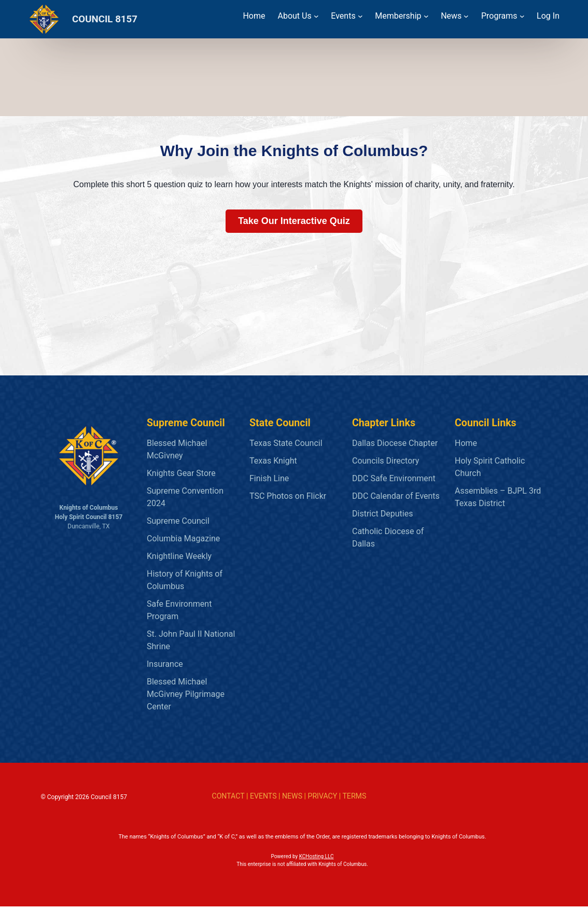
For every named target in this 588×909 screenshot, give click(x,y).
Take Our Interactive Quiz (294, 221)
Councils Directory (386, 461)
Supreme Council (178, 521)
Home (466, 443)
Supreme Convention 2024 (185, 497)
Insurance (165, 664)
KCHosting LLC (317, 859)
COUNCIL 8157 (105, 19)
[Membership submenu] (426, 16)
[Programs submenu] (522, 16)
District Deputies (382, 514)
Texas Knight (273, 461)
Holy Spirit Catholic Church (490, 467)
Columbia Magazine (183, 539)
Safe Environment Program (179, 610)
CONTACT (228, 796)
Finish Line (269, 478)
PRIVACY (323, 796)
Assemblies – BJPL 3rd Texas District (498, 497)
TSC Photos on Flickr (288, 496)
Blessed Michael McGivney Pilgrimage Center (186, 694)
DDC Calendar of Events (396, 496)
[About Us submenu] (316, 16)
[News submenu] (466, 16)
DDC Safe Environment (394, 478)
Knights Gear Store (181, 473)
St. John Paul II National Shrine (191, 640)
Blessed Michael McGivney (177, 449)
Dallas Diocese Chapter (395, 443)
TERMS (354, 796)
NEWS (292, 796)
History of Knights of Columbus (185, 580)
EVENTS (263, 796)
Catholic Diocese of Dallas (388, 537)
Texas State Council (286, 443)
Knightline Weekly (179, 556)
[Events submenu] (360, 16)
